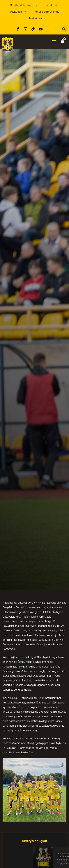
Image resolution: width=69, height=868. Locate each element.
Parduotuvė (35, 18)
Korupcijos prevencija (47, 12)
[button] (64, 29)
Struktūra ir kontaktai (24, 5)
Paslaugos (18, 12)
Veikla (52, 5)
